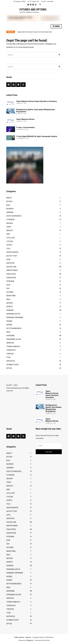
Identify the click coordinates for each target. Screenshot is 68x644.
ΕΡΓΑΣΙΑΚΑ (10, 281)
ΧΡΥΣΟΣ (9, 368)
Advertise (50, 1)
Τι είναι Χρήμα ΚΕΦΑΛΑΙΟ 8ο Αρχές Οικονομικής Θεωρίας (37, 136)
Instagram (33, 5)
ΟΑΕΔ (8, 332)
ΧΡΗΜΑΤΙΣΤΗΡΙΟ (12, 365)
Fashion (9, 223)
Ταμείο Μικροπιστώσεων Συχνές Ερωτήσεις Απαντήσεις (35, 32)
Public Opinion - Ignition (23, 637)
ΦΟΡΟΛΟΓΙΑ (11, 361)
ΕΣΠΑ (8, 285)
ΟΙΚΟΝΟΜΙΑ (10, 336)
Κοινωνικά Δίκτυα (13, 314)
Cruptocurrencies (14, 216)
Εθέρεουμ (10, 263)
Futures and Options (33, 9)
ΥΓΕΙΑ (8, 357)
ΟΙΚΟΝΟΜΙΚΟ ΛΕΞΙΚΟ (14, 339)
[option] (39, 32)
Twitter (31, 5)
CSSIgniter (30, 640)
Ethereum (10, 220)
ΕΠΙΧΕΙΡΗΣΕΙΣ (11, 278)
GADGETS (10, 230)
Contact (44, 1)
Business (10, 209)
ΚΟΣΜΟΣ (9, 321)
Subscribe (49, 452)
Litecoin (10, 241)
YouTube (36, 5)
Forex (9, 227)
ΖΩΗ (8, 288)
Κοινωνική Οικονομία (15, 317)
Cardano (10, 212)
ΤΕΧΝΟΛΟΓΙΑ (11, 350)
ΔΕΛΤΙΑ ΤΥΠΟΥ (12, 256)
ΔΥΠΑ (8, 260)
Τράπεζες (10, 354)
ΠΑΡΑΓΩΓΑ (10, 343)
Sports (9, 245)
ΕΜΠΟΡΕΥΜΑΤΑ (12, 270)
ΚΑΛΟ (8, 299)
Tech (8, 249)
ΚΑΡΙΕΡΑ (9, 303)
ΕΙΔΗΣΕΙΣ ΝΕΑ (11, 267)
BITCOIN (9, 201)
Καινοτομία (11, 296)
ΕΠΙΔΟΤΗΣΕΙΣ (11, 274)
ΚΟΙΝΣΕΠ (9, 307)
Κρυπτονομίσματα (14, 328)
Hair (8, 234)
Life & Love (11, 238)
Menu (56, 26)
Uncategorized (12, 252)
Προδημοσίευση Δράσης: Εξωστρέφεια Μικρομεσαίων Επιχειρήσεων (53, 408)
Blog (8, 205)
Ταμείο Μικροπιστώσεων (25, 119)
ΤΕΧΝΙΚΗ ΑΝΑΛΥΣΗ (13, 346)
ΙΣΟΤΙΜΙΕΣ (10, 292)
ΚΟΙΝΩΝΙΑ (10, 310)
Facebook (28, 5)
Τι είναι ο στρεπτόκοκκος (25, 127)
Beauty (9, 198)
